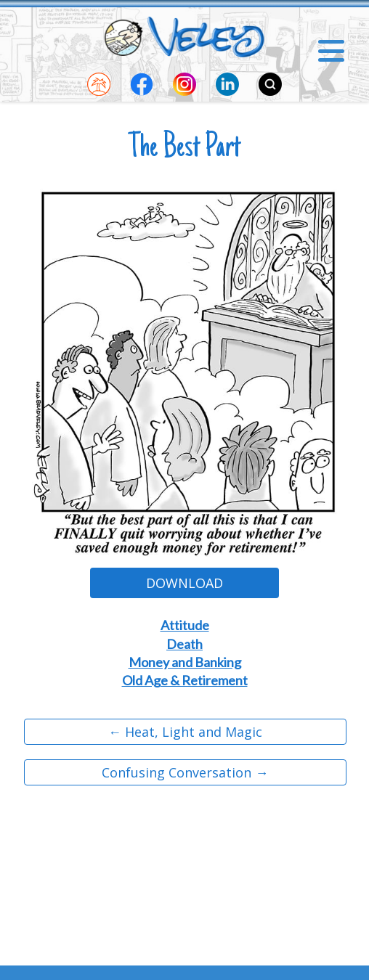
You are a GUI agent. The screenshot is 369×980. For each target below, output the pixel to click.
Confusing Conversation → (185, 772)
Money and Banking (185, 662)
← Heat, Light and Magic (185, 732)
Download (184, 583)
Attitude (185, 625)
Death (184, 644)
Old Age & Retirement (185, 680)
